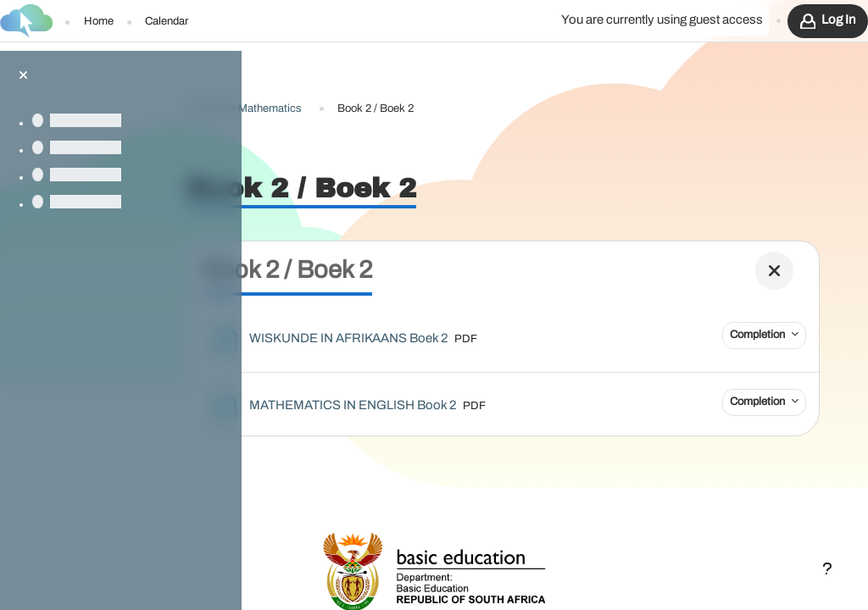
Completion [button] (747, 310)
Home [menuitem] (99, 22)
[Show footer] (827, 569)
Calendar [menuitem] (167, 22)
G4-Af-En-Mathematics (320, 83)
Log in (838, 20)
